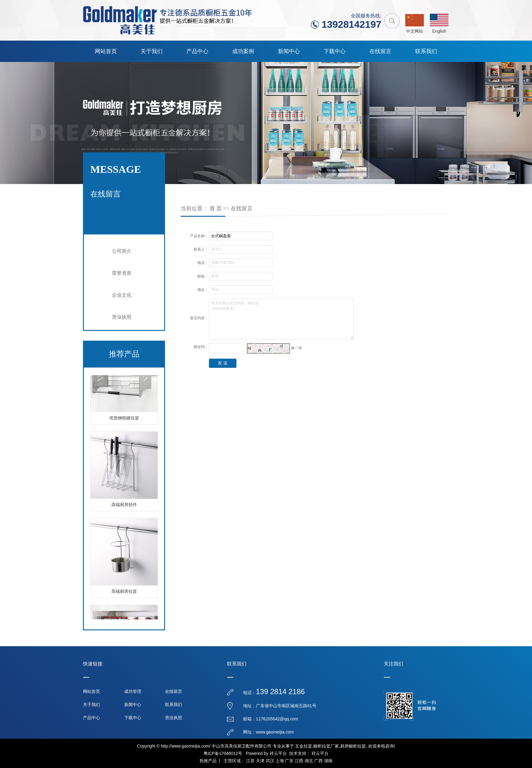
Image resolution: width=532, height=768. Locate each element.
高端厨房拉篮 (124, 592)
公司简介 (122, 251)
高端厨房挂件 (124, 506)
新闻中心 (289, 51)
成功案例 (243, 51)
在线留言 (380, 51)
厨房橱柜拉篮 (353, 746)
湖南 (328, 761)
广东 (289, 761)
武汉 (270, 761)
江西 (299, 761)
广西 (318, 761)
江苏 (250, 761)
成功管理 (133, 691)
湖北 (309, 761)
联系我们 (426, 51)
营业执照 (122, 317)
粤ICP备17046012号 (223, 753)
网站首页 (106, 51)
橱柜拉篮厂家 (326, 746)
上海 (280, 761)
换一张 (297, 348)
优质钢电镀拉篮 (124, 419)
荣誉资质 (122, 273)
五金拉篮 (304, 746)
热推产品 (208, 761)
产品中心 (197, 51)
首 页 (216, 208)
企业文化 (122, 295)
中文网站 (415, 31)
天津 (260, 761)
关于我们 (152, 51)
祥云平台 (278, 753)
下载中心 (335, 51)
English (439, 31)
